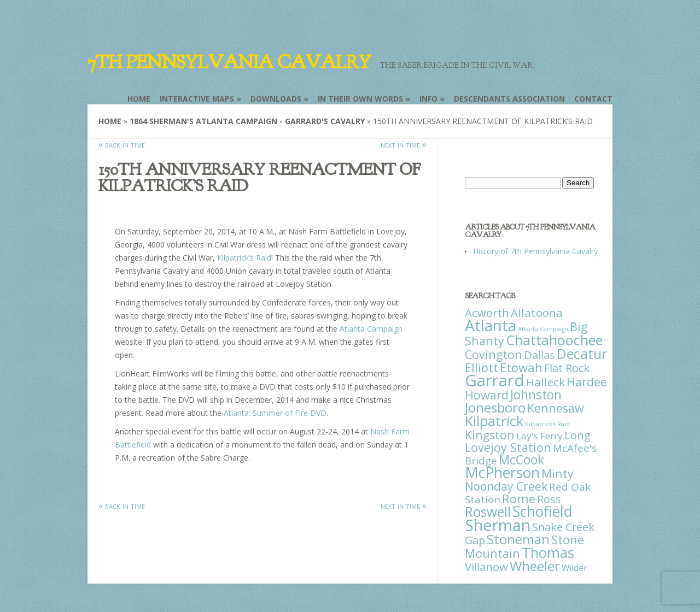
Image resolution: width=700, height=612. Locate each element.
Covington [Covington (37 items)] (494, 354)
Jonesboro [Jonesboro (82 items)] (495, 407)
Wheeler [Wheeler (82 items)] (535, 566)
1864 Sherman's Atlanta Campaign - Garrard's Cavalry (247, 121)
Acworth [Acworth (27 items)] (487, 313)
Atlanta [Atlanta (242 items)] (491, 325)
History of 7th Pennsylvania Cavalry (535, 251)
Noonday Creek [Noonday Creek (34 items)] (506, 486)
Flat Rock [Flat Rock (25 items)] (567, 368)
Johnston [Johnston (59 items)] (536, 395)
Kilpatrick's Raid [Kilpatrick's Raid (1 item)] (547, 424)
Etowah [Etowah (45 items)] (521, 367)
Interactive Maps (197, 99)
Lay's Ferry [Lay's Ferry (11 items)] (539, 436)
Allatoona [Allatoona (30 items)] (537, 313)
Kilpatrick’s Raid (244, 258)
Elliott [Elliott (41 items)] (482, 367)
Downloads (276, 99)
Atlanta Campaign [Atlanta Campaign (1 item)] (543, 329)
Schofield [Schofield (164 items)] (542, 511)
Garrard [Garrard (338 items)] (495, 380)
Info (428, 99)
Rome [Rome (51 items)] (519, 499)
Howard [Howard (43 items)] (487, 395)
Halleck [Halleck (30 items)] (546, 382)
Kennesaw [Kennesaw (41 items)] (556, 408)
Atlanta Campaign (371, 329)
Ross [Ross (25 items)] (549, 499)
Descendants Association (509, 99)
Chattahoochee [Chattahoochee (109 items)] (554, 340)
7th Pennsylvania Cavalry (229, 62)
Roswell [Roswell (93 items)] (488, 512)
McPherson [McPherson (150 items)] (502, 473)
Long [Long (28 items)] (577, 435)
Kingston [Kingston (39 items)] (490, 435)
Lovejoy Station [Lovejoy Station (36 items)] (508, 447)
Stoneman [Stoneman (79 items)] (518, 539)
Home (139, 99)
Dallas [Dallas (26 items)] (539, 355)
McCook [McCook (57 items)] (521, 460)
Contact (593, 99)
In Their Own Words (360, 99)
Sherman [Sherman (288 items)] (498, 525)
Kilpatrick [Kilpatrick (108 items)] (494, 421)
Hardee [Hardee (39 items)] (587, 382)
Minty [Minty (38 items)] (558, 473)
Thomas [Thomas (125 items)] (548, 552)
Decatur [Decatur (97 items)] (582, 354)
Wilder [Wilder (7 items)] (574, 568)
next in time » (404, 144)
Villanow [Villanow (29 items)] (486, 567)
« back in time (122, 144)
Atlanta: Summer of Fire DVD (275, 413)
